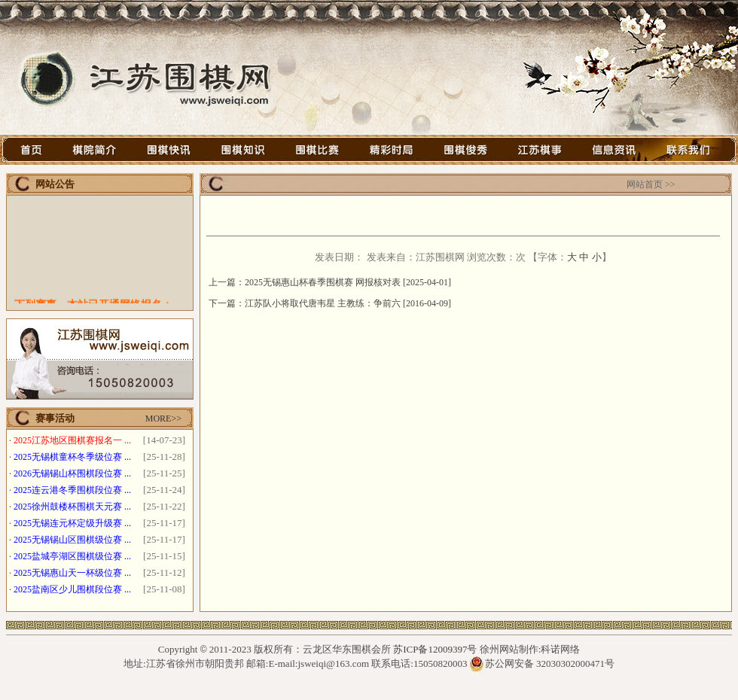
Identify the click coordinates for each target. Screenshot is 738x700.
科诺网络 (560, 649)
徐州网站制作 (509, 649)
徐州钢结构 (317, 693)
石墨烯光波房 (374, 693)
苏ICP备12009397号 (435, 649)
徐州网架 (425, 693)
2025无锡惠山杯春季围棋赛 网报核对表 (323, 282)
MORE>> (163, 418)
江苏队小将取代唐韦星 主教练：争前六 (323, 303)
